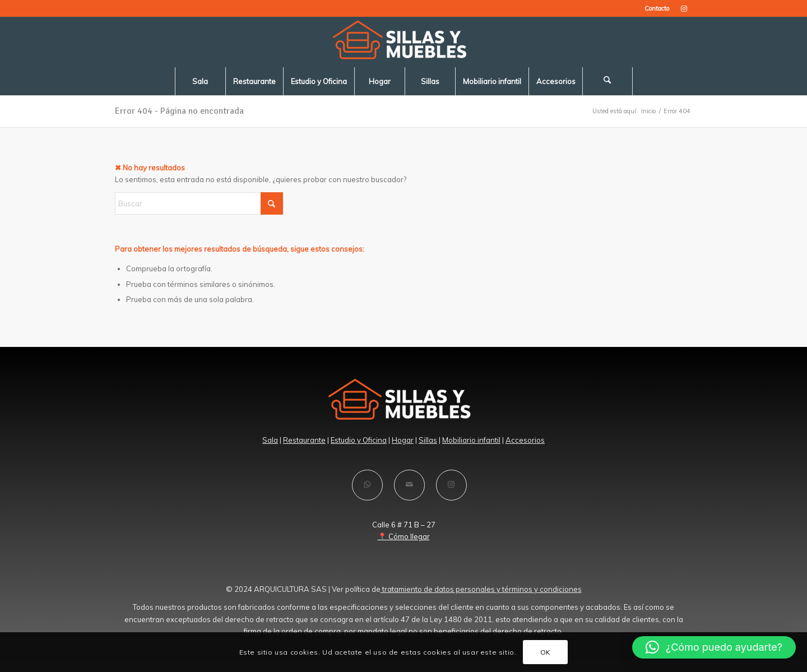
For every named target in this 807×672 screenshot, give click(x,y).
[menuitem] (654, 8)
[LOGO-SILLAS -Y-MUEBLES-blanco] (403, 42)
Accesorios (525, 440)
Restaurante (304, 440)
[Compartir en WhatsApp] (367, 485)
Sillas (428, 440)
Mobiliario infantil (471, 440)
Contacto (657, 8)
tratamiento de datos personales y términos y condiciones (481, 589)
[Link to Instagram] (684, 8)
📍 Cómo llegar (404, 536)
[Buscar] (607, 81)
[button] (714, 647)
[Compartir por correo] (409, 485)
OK (546, 652)
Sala (270, 440)
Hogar (403, 440)
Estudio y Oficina (359, 440)
